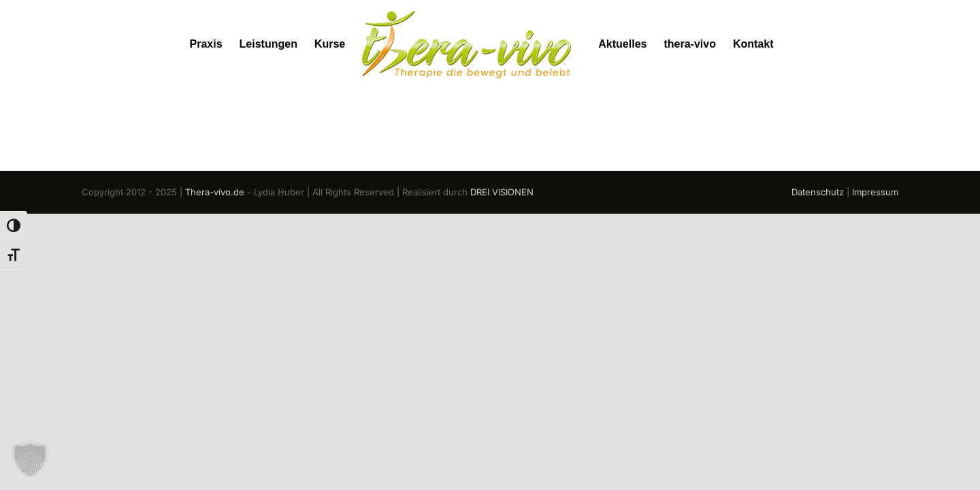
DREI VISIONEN (502, 192)
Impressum (875, 192)
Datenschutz (818, 192)
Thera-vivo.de (215, 192)
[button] (30, 460)
